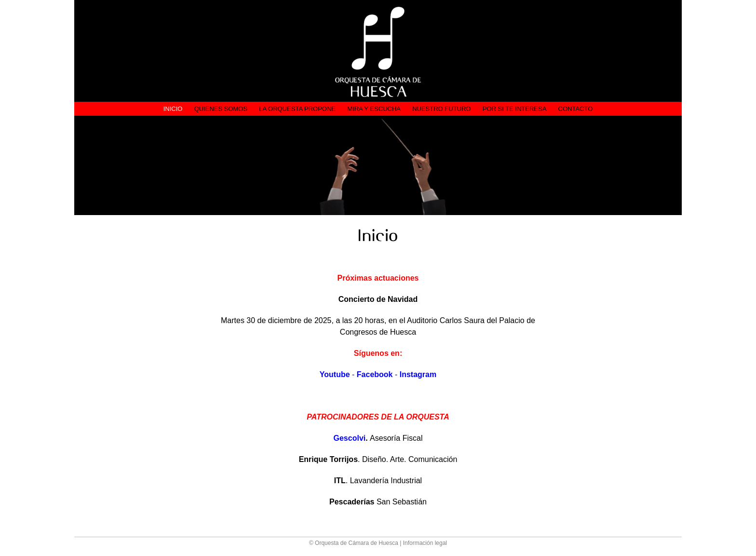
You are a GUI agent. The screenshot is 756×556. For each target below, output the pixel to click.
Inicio (173, 109)
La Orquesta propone (297, 109)
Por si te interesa (515, 109)
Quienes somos (221, 109)
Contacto (576, 109)
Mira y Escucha (374, 109)
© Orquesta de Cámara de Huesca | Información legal (378, 543)
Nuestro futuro (441, 109)
